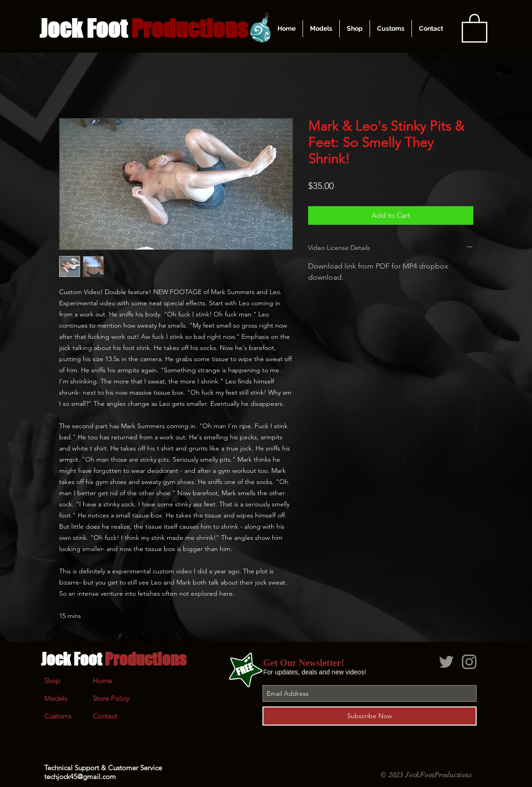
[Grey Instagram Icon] (469, 662)
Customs (58, 716)
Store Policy (111, 698)
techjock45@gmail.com (80, 777)
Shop (52, 681)
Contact (105, 716)
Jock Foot (114, 659)
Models (56, 698)
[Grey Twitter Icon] (446, 662)
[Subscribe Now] (370, 716)
